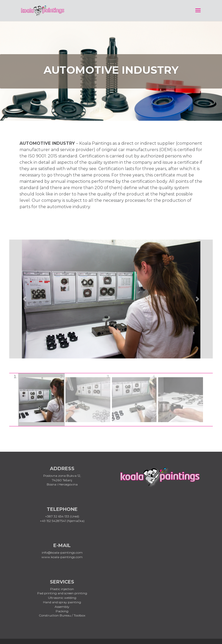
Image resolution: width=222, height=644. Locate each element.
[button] (25, 299)
